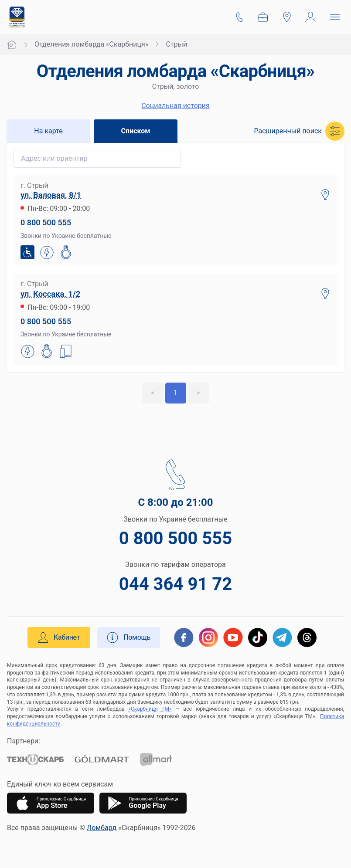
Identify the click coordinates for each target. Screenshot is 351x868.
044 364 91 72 (175, 584)
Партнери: (24, 741)
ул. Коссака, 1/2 (50, 294)
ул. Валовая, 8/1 (51, 195)
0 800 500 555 (46, 222)
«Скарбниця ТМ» (150, 709)
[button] (299, 131)
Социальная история (175, 106)
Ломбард (102, 828)
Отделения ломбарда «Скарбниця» (91, 44)
